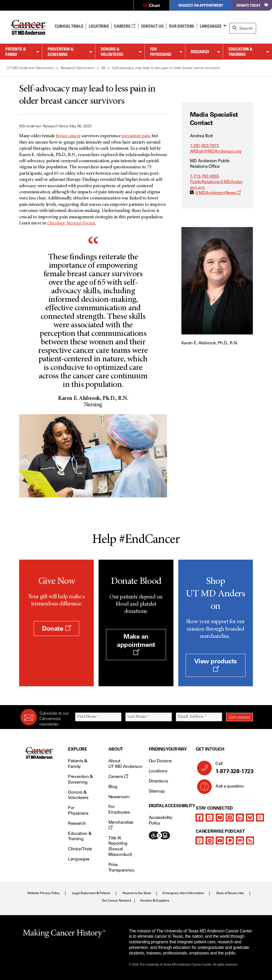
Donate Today (252, 5)
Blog (113, 787)
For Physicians (161, 52)
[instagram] (230, 818)
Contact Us (152, 26)
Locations (158, 771)
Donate (56, 628)
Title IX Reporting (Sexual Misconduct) (120, 846)
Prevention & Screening (61, 52)
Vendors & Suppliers (155, 901)
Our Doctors (181, 26)
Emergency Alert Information (183, 893)
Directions (158, 781)
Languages (211, 26)
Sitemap (157, 791)
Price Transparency (121, 867)
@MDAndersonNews (218, 193)
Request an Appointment (201, 5)
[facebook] (199, 818)
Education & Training (241, 52)
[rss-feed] (250, 840)
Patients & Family (16, 52)
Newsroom (119, 797)
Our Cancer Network (116, 901)
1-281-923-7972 (205, 146)
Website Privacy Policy (44, 893)
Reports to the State (137, 893)
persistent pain (136, 136)
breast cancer (68, 136)
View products (216, 665)
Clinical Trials (69, 26)
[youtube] (220, 818)
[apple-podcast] (199, 840)
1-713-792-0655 (205, 176)
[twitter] (210, 818)
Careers (125, 26)
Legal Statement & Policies (91, 893)
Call (232, 768)
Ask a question (226, 788)
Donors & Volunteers (112, 52)
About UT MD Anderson (125, 764)
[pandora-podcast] (230, 840)
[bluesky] (250, 818)
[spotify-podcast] (210, 840)
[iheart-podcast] (240, 840)
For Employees (119, 809)
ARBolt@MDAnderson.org (216, 151)
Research (200, 52)
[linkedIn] (240, 818)
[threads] (260, 818)
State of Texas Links (230, 893)
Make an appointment (136, 644)
